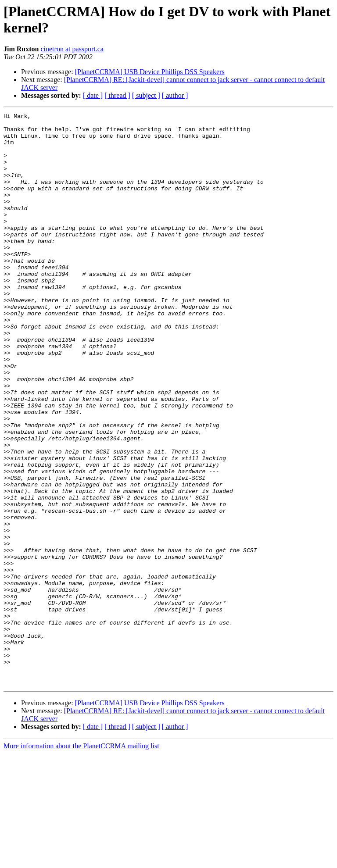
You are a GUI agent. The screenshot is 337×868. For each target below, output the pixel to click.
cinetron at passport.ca (72, 49)
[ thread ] (117, 95)
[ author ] (175, 95)
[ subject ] (146, 95)
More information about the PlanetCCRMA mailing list (81, 860)
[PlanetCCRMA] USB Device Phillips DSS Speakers (150, 72)
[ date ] (93, 95)
